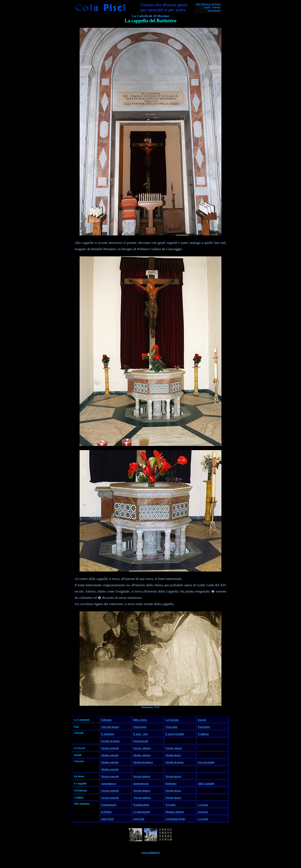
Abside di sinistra (143, 762)
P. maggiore (108, 734)
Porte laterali (141, 741)
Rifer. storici (140, 720)
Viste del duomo (110, 727)
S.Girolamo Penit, (175, 819)
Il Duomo (106, 720)
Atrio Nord (107, 819)
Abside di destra (175, 762)
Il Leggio (170, 805)
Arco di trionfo (206, 762)
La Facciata (172, 720)
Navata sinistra (142, 748)
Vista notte (172, 727)
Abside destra (173, 755)
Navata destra (174, 748)
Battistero (171, 783)
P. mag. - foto (141, 734)
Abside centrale (110, 755)
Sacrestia (203, 812)
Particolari (204, 727)
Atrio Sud (139, 819)
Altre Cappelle (206, 783)
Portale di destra (110, 741)
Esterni (202, 720)
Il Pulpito (106, 812)
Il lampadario (109, 805)
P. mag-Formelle (175, 734)
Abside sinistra (142, 755)
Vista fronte (140, 727)
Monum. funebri (175, 812)
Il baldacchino (141, 805)
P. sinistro (203, 734)
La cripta (203, 819)
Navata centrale (110, 748)
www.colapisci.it (151, 852)
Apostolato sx (109, 783)
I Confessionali (142, 812)
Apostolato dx (141, 783)
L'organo (203, 805)
